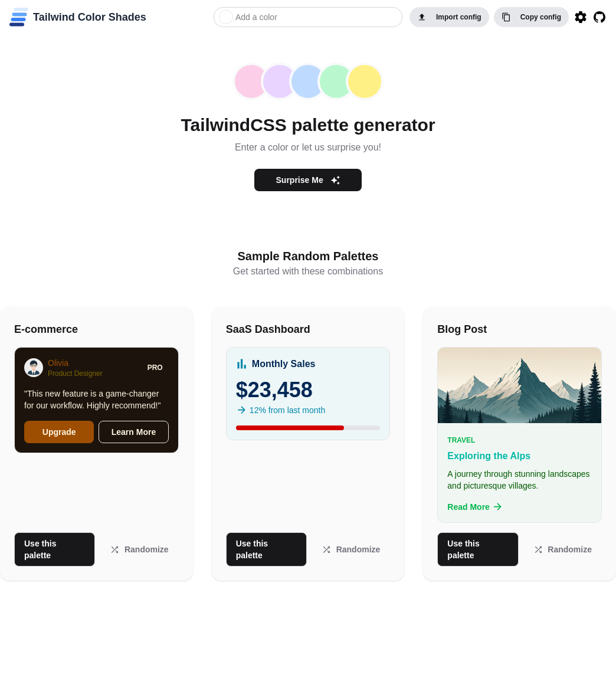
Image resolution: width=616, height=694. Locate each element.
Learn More (134, 432)
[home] (78, 17)
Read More (475, 507)
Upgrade (59, 432)
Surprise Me (308, 180)
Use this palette (40, 549)
